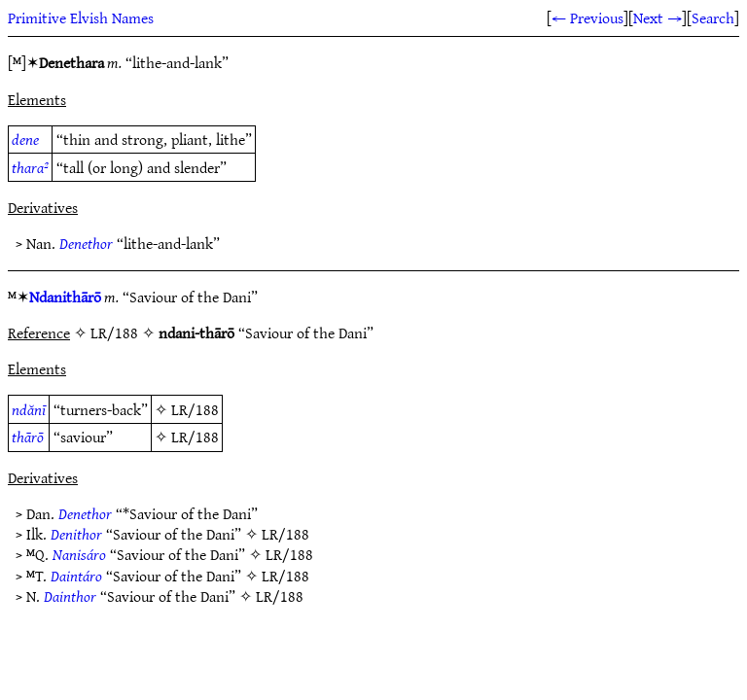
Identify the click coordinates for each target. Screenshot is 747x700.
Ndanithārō (65, 297)
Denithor (76, 534)
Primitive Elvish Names (81, 17)
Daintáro (76, 576)
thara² (30, 167)
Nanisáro (79, 554)
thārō (28, 437)
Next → (658, 17)
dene (25, 139)
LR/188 (195, 409)
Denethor (86, 243)
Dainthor (70, 596)
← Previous (587, 17)
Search (713, 17)
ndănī (29, 409)
